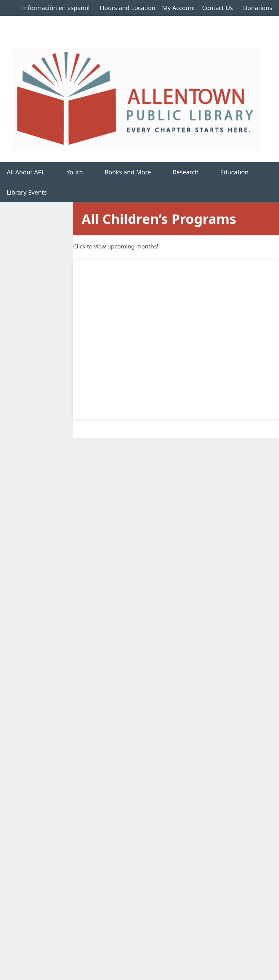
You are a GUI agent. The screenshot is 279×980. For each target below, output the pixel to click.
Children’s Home (26, 258)
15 (117, 537)
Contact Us (217, 8)
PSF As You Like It (200, 673)
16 (147, 537)
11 (206, 507)
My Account (179, 8)
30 (147, 596)
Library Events (27, 192)
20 (264, 537)
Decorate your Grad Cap (209, 646)
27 (264, 566)
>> (259, 790)
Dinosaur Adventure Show (212, 756)
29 (117, 596)
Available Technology (42, 919)
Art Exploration (197, 728)
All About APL (33, 172)
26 (235, 566)
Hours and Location (127, 8)
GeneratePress (191, 970)
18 (206, 537)
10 (208, 789)
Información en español (56, 8)
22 (117, 566)
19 (235, 537)
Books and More (135, 172)
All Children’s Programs (21, 279)
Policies (24, 939)
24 (176, 566)
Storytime (190, 701)
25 (206, 566)
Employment (30, 929)
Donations (258, 8)
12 (235, 507)
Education (242, 172)
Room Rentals (32, 909)
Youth (82, 172)
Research (193, 172)
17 (176, 537)
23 (147, 566)
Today (248, 432)
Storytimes (18, 300)
